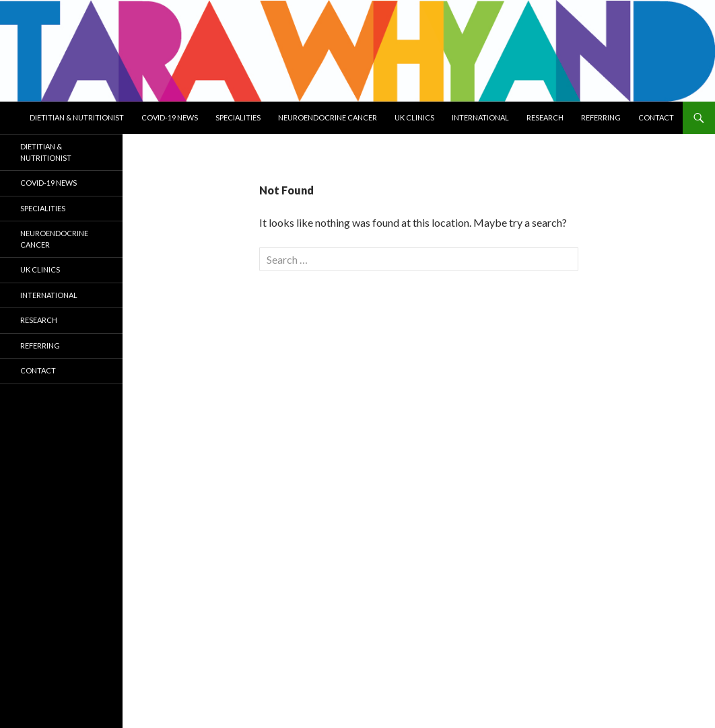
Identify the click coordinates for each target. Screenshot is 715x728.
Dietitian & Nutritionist (77, 117)
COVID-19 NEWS (170, 117)
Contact (656, 117)
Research (545, 117)
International (480, 117)
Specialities (238, 117)
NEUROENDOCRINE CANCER (328, 117)
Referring (601, 117)
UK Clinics (414, 117)
